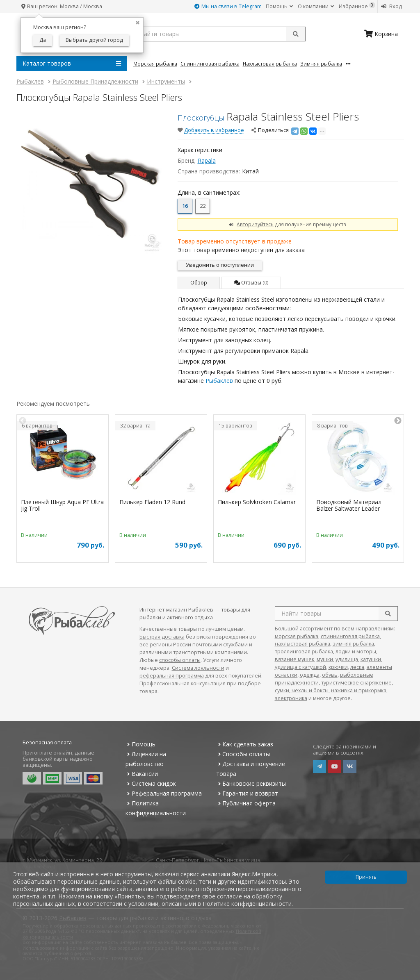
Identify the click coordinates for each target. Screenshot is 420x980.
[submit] (296, 34)
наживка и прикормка (359, 690)
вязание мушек (294, 659)
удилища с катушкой (300, 667)
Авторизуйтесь (255, 224)
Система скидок (151, 783)
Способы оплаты (243, 754)
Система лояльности (198, 668)
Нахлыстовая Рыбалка (270, 64)
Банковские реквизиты (251, 783)
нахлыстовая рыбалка (302, 644)
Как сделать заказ (245, 744)
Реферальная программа (164, 793)
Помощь (279, 6)
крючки (338, 667)
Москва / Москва (81, 6)
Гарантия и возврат (247, 793)
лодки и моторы (356, 651)
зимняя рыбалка (353, 644)
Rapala (207, 160)
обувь (330, 675)
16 (185, 206)
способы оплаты (180, 660)
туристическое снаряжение (356, 683)
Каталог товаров (72, 64)
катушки (371, 659)
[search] (388, 614)
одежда (310, 675)
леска (357, 667)
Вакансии (142, 774)
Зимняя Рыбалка (321, 64)
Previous (23, 421)
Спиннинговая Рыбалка (210, 64)
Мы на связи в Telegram (228, 6)
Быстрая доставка (162, 637)
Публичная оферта (246, 803)
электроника (291, 698)
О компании (316, 6)
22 (203, 206)
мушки (325, 659)
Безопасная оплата (47, 742)
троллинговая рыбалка (304, 651)
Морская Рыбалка (155, 64)
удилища (347, 659)
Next (398, 421)
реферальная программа (172, 676)
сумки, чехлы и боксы (302, 690)
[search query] (219, 34)
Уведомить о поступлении (220, 265)
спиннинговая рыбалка (350, 636)
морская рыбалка (297, 636)
